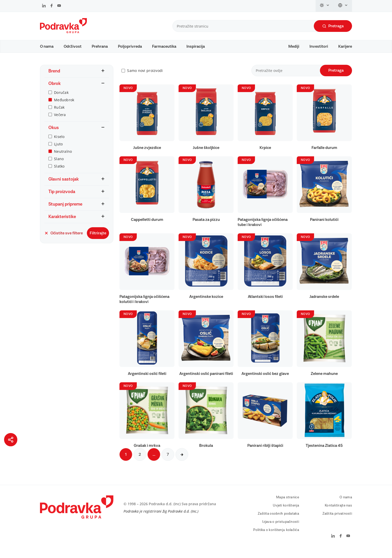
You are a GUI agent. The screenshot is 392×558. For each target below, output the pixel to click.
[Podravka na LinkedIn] (44, 6)
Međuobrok (64, 107)
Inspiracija (196, 46)
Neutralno (63, 158)
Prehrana (100, 46)
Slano (59, 166)
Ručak (59, 114)
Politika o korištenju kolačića (276, 537)
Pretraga (333, 26)
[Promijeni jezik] (343, 6)
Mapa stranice (288, 505)
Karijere (345, 46)
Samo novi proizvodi (145, 78)
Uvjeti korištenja (286, 513)
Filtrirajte (98, 240)
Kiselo (59, 144)
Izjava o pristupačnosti (280, 529)
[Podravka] (63, 32)
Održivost (73, 46)
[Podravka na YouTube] (59, 6)
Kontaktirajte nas (338, 513)
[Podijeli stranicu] (11, 440)
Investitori (319, 46)
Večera (60, 122)
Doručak (61, 100)
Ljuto (58, 151)
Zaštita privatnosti (337, 521)
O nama (47, 46)
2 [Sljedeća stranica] (140, 462)
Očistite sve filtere (64, 240)
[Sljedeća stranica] (182, 462)
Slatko (59, 173)
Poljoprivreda (130, 46)
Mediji (294, 46)
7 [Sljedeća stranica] (168, 462)
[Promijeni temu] (325, 6)
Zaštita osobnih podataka (278, 521)
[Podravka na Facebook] (52, 6)
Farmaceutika (164, 46)
